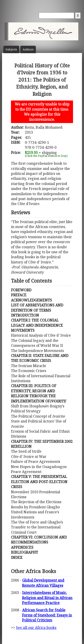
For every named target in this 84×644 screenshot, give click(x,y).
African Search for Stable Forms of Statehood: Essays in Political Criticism (47, 615)
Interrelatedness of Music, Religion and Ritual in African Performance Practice (47, 598)
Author (28, 49)
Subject (11, 49)
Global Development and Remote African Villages (43, 583)
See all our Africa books (36, 628)
